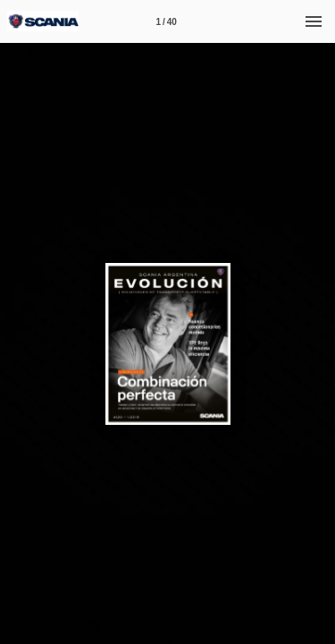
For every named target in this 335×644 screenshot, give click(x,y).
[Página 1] (166, 21)
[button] (252, 279)
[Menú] (314, 21)
